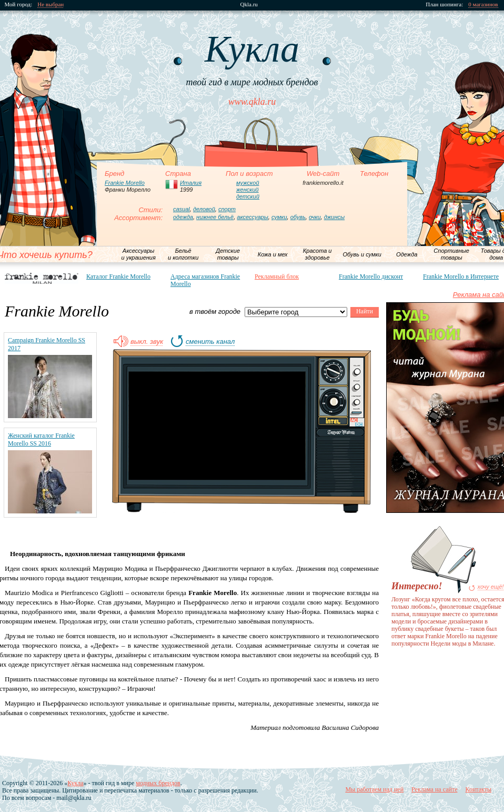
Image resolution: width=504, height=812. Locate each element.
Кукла (75, 783)
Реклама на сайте (434, 789)
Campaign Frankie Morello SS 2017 (47, 344)
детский (248, 196)
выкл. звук (147, 342)
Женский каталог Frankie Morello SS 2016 (41, 439)
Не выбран (51, 4)
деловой (204, 209)
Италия (191, 183)
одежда (183, 217)
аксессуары (252, 217)
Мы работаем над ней (374, 789)
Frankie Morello (125, 183)
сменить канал (210, 342)
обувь (298, 217)
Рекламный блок (277, 276)
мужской (248, 183)
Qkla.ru (249, 4)
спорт (227, 209)
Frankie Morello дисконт (371, 276)
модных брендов (158, 783)
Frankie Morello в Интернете (461, 276)
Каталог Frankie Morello (118, 276)
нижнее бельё (215, 217)
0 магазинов (483, 4)
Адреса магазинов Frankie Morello (205, 280)
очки (315, 217)
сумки (279, 217)
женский (248, 190)
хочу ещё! (491, 587)
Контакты (478, 789)
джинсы (334, 217)
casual (182, 209)
